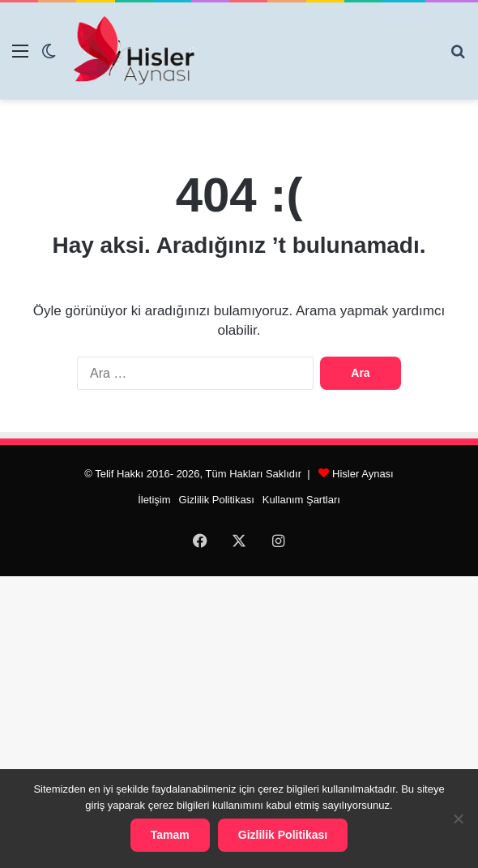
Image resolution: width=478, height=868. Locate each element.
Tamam (170, 835)
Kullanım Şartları (301, 500)
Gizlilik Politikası (217, 500)
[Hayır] (458, 819)
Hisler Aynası (363, 474)
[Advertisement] (239, 720)
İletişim (154, 500)
